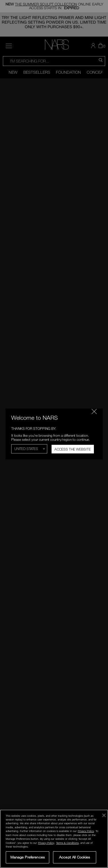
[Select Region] (29, 449)
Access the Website (73, 449)
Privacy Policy (86, 831)
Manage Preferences (28, 857)
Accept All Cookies (74, 857)
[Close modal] (94, 411)
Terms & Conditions (67, 843)
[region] (54, 839)
